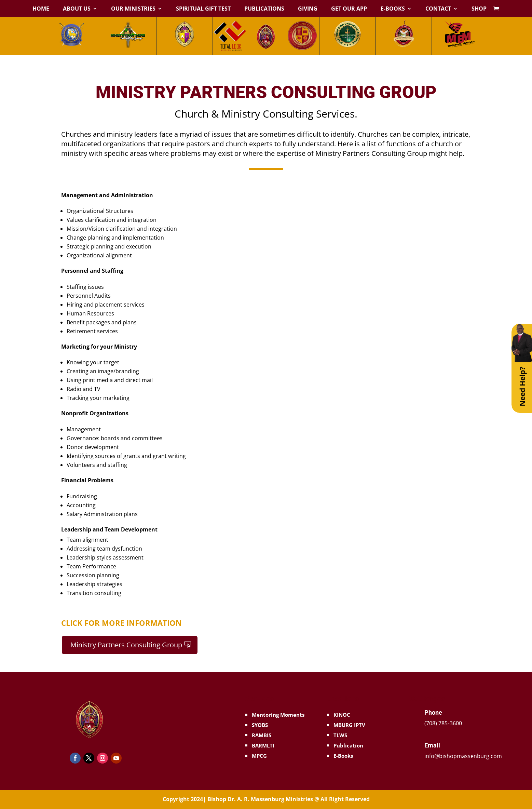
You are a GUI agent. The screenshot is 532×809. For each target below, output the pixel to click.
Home (41, 9)
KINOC (342, 715)
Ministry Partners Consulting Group (126, 645)
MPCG (259, 756)
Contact (438, 9)
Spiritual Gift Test (203, 9)
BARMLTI (263, 745)
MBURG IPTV (349, 725)
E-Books (393, 9)
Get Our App (349, 9)
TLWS (340, 735)
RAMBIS (262, 735)
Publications (264, 9)
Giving (308, 9)
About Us (77, 9)
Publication (348, 745)
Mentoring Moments (278, 715)
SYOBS (260, 725)
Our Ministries (133, 9)
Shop (479, 9)
